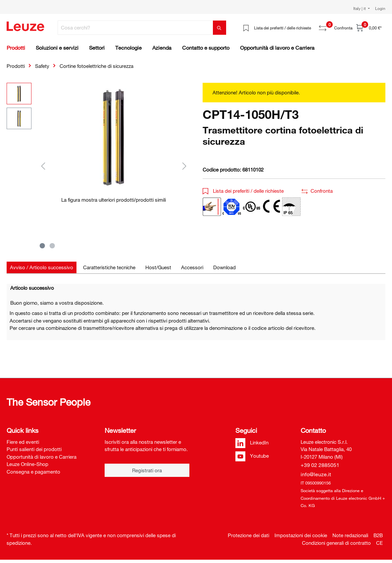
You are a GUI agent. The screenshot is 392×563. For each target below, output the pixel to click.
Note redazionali (350, 535)
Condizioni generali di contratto (336, 543)
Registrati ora (147, 470)
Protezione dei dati (248, 535)
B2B (378, 535)
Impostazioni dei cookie (301, 535)
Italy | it (360, 8)
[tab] (42, 267)
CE (379, 543)
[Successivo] (184, 166)
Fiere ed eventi (23, 442)
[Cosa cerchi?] (135, 28)
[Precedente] (43, 166)
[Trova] (220, 28)
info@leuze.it (316, 474)
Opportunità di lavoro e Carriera (42, 457)
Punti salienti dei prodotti (34, 449)
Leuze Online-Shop (27, 464)
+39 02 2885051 (320, 465)
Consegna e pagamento (33, 472)
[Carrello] (369, 28)
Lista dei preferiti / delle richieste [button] (243, 191)
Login (380, 8)
